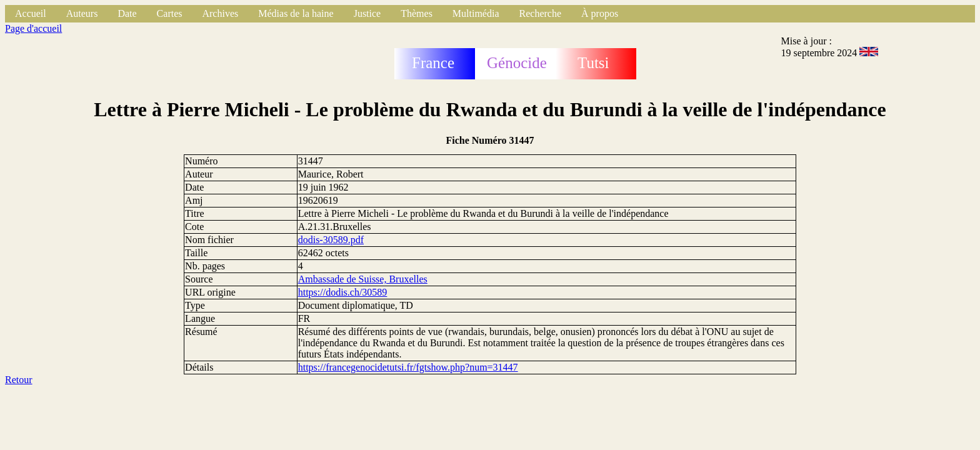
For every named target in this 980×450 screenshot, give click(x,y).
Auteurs (82, 13)
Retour (19, 380)
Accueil (31, 13)
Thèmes (417, 13)
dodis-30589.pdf (331, 240)
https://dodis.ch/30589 (343, 292)
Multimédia (476, 13)
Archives (220, 13)
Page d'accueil (33, 28)
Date (127, 13)
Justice (367, 13)
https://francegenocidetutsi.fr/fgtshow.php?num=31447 (408, 367)
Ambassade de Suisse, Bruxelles (363, 279)
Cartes (170, 13)
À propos (600, 13)
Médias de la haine (296, 13)
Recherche (541, 13)
